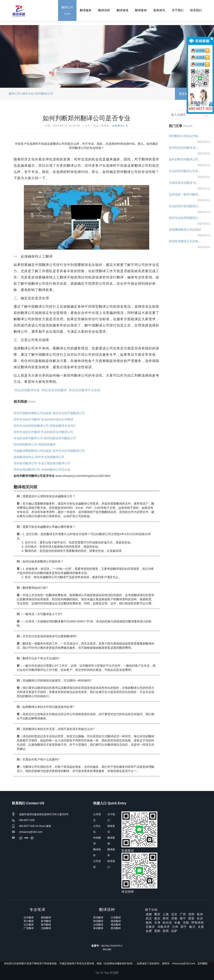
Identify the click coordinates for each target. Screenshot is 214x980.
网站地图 (107, 949)
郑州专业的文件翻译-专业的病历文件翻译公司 (43, 432)
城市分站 (28, 94)
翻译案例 (141, 10)
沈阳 (186, 923)
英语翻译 (98, 918)
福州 (149, 923)
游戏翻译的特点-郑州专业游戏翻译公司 (39, 457)
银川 (192, 927)
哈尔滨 (167, 923)
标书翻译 (46, 921)
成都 (149, 914)
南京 (157, 918)
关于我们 (178, 10)
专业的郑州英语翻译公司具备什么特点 (185, 206)
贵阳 (157, 931)
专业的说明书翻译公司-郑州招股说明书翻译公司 (45, 438)
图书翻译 (46, 925)
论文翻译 (29, 925)
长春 (177, 923)
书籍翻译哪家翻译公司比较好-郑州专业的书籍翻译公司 (49, 451)
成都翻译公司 (120, 126)
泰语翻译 (98, 928)
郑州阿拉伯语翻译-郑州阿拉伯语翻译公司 (185, 148)
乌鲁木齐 (164, 927)
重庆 (157, 914)
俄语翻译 (116, 925)
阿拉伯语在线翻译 (54, 390)
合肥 (149, 931)
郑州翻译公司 (44, 94)
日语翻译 (116, 918)
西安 (191, 918)
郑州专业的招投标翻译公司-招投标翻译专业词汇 (45, 426)
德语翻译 (116, 921)
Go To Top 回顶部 (107, 973)
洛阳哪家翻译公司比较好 (185, 230)
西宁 (184, 927)
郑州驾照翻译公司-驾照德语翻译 (35, 444)
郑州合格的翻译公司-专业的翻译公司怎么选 (42, 470)
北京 (174, 914)
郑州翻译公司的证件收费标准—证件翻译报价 (185, 136)
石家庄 (150, 927)
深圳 (191, 914)
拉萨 (174, 931)
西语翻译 (116, 928)
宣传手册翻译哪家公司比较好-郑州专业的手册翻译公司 (49, 413)
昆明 (166, 931)
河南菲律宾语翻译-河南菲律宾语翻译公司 (185, 183)
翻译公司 (67, 11)
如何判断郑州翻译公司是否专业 (185, 159)
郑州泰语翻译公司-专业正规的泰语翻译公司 (42, 463)
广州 (183, 914)
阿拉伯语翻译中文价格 (85, 390)
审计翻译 (29, 921)
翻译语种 (104, 10)
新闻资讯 (159, 10)
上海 (166, 914)
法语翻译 (98, 925)
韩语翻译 (98, 921)
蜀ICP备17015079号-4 (112, 946)
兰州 (175, 927)
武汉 (149, 918)
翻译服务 (86, 10)
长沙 (200, 918)
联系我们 (196, 10)
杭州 (200, 914)
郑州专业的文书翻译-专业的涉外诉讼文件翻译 (43, 419)
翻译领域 (122, 10)
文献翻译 (46, 928)
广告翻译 (29, 928)
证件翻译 (29, 918)
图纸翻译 (46, 918)
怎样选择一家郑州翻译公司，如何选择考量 (185, 194)
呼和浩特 (198, 923)
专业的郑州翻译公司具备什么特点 (185, 171)
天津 (157, 923)
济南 (174, 918)
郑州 (166, 918)
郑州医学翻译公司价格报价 (185, 241)
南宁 (183, 918)
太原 (201, 927)
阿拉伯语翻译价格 (27, 390)
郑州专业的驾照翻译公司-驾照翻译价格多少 (185, 218)
